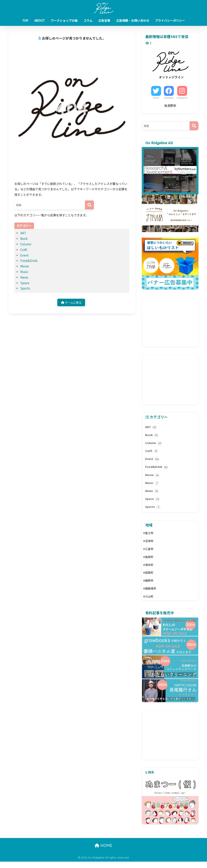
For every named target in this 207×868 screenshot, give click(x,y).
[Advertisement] (170, 322)
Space (25, 283)
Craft (24, 250)
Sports (25, 288)
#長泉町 (149, 562)
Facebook (169, 98)
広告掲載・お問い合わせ (133, 20)
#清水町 (149, 570)
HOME (103, 852)
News (24, 277)
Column (26, 244)
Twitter (156, 98)
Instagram (182, 98)
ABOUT (40, 20)
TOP (25, 20)
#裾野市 (149, 586)
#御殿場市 (150, 595)
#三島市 (149, 554)
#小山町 (149, 603)
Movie (25, 266)
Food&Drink (29, 260)
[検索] (89, 205)
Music (24, 272)
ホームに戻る (71, 302)
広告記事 (104, 20)
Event (24, 255)
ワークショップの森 (64, 20)
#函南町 (149, 578)
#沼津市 (149, 545)
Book (24, 238)
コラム (88, 20)
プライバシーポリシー (170, 20)
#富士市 (149, 537)
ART (23, 233)
